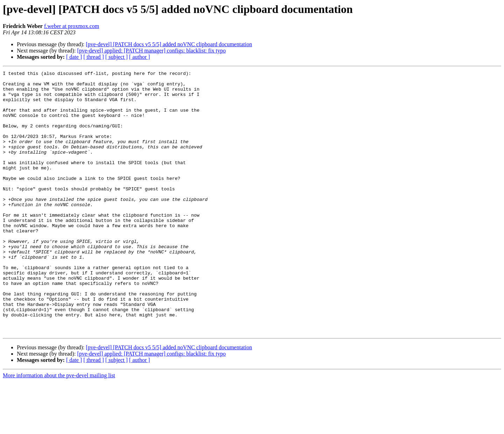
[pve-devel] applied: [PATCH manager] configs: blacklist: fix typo (151, 51)
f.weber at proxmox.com (72, 26)
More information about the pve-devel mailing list (59, 428)
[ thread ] (94, 57)
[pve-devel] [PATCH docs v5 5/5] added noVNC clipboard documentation (169, 44)
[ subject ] (117, 57)
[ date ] (74, 57)
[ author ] (140, 57)
